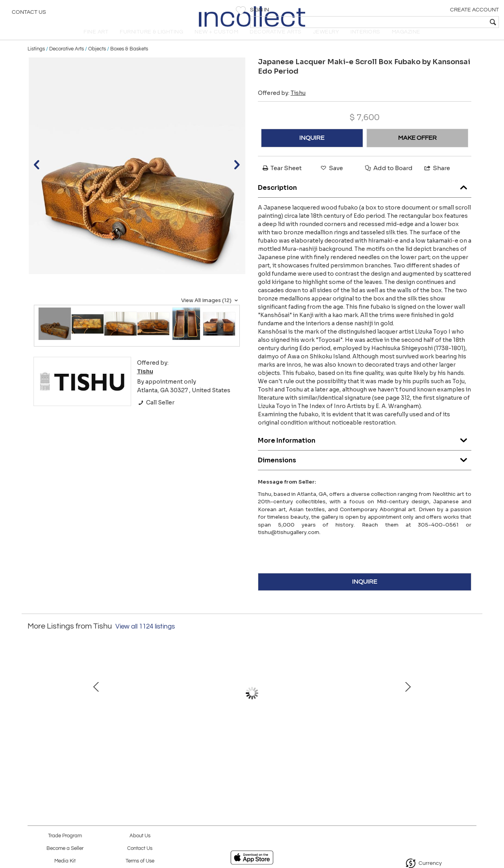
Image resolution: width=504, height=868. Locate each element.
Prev (33, 704)
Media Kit (65, 861)
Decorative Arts (67, 60)
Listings (36, 60)
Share (437, 179)
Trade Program (65, 836)
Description (365, 197)
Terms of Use (140, 861)
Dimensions (365, 469)
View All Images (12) (210, 312)
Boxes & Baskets (129, 60)
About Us (140, 836)
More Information (365, 450)
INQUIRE (312, 149)
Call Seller (156, 414)
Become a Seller (65, 849)
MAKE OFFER (417, 149)
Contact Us (29, 14)
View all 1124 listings (145, 637)
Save (331, 179)
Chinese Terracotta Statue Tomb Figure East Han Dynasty (85, 744)
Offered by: (282, 104)
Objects (97, 60)
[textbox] (441, 22)
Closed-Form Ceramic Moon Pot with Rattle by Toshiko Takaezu (250, 744)
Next (471, 704)
